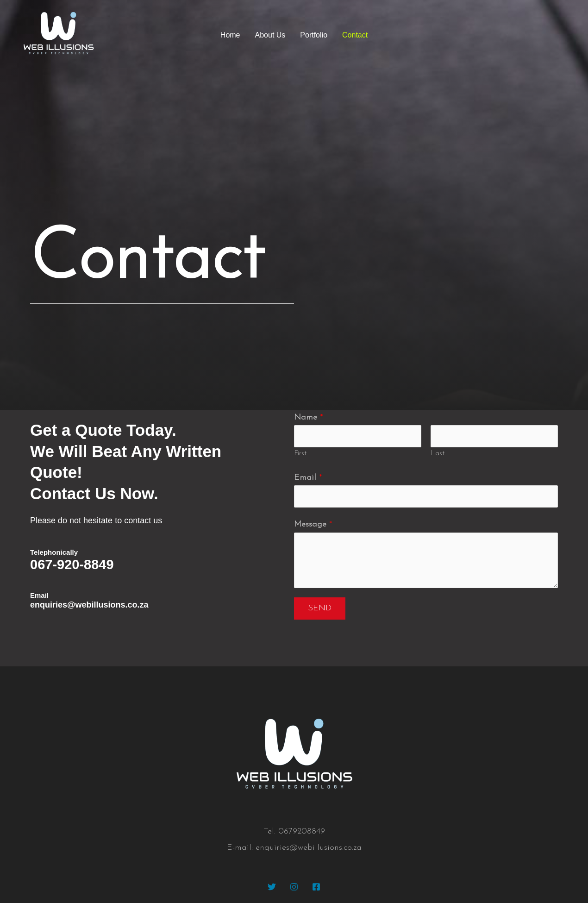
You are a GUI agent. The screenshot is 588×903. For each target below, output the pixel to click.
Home (230, 35)
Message (313, 524)
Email (308, 478)
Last (438, 454)
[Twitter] (272, 887)
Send (320, 608)
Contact (355, 35)
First (300, 454)
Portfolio (314, 35)
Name (309, 417)
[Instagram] (294, 887)
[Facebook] (316, 887)
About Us (270, 35)
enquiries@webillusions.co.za (89, 605)
